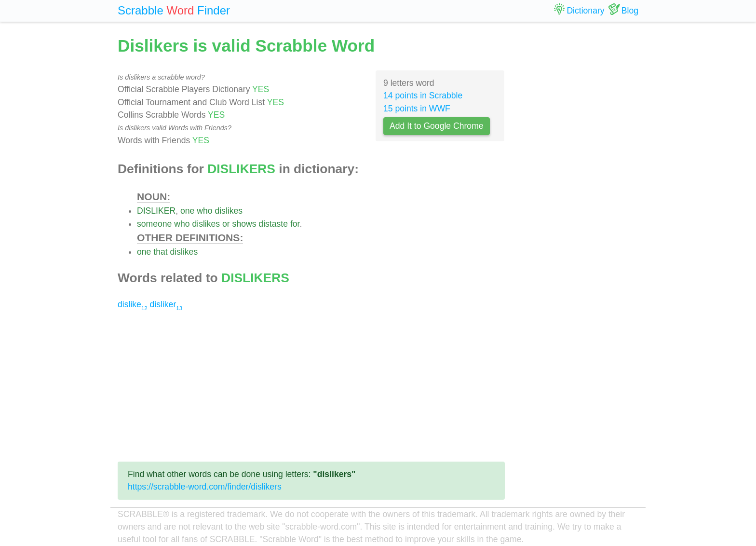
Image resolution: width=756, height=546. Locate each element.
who (204, 211)
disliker (166, 304)
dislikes (229, 211)
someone (154, 224)
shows (244, 224)
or (226, 224)
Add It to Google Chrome (437, 126)
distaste (273, 224)
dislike (133, 304)
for (295, 224)
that (160, 252)
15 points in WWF (417, 109)
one (187, 211)
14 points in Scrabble (423, 96)
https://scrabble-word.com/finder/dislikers (205, 487)
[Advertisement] (311, 386)
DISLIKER (156, 211)
